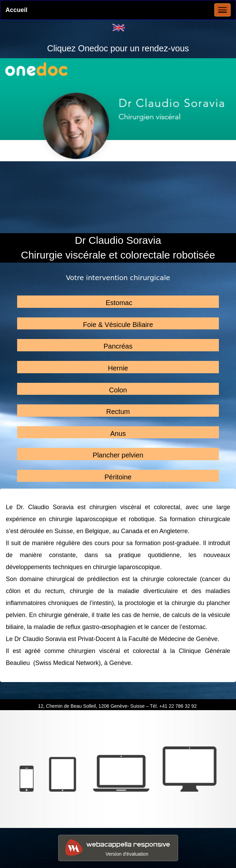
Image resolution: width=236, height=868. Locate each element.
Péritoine (118, 477)
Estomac (119, 303)
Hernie (118, 368)
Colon (118, 390)
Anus (118, 433)
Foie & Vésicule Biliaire (118, 325)
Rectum (118, 412)
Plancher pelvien (118, 455)
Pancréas (118, 346)
